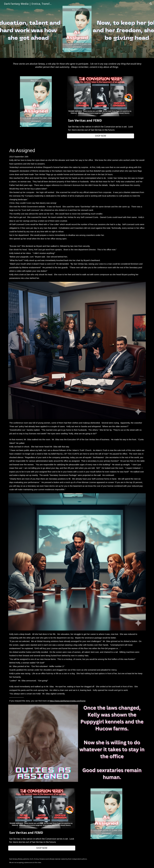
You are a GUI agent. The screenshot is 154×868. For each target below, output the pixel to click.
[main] (77, 65)
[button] (151, 4)
